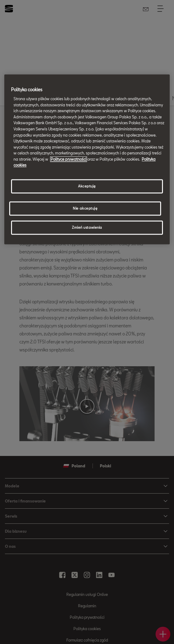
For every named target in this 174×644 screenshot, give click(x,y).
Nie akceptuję (85, 208)
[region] (87, 159)
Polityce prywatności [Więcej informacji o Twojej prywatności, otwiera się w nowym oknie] (69, 159)
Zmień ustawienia (87, 227)
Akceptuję (87, 186)
